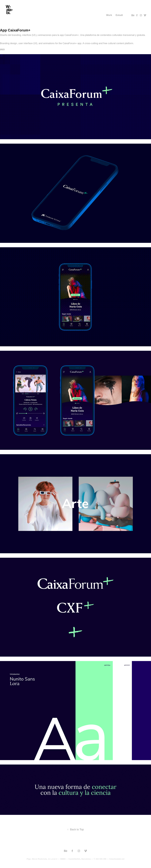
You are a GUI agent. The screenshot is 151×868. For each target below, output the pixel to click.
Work (109, 15)
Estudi (119, 15)
